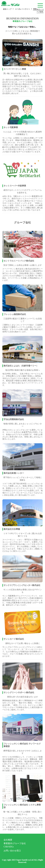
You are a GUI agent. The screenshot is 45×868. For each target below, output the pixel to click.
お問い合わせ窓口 (12, 851)
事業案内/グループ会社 (15, 843)
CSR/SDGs (9, 847)
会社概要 (8, 840)
